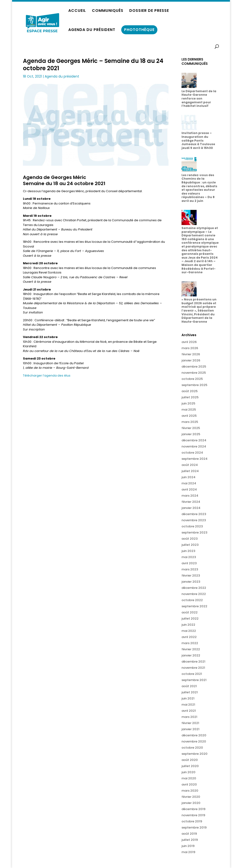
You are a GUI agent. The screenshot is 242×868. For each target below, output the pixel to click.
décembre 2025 (194, 367)
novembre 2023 (194, 520)
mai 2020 (189, 778)
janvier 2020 (191, 803)
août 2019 (189, 834)
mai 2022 (189, 631)
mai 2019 (188, 852)
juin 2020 (188, 772)
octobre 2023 (192, 526)
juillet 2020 (190, 766)
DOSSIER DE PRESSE (149, 11)
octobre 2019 (192, 821)
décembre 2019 (193, 809)
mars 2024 (190, 496)
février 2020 (191, 797)
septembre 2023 (194, 532)
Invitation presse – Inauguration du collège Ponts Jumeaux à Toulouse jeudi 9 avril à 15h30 (198, 140)
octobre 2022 (192, 600)
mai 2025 (189, 410)
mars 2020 (190, 791)
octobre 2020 (192, 748)
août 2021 (189, 686)
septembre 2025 (194, 385)
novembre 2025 (194, 373)
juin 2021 (188, 698)
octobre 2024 (192, 453)
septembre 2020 (194, 754)
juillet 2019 (190, 840)
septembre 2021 (194, 680)
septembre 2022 (194, 606)
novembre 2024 (194, 446)
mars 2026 (190, 348)
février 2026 (191, 354)
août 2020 (190, 760)
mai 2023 (189, 557)
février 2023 (191, 575)
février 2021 (190, 723)
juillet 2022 (190, 618)
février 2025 (191, 428)
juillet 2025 (190, 397)
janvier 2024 (191, 508)
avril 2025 (189, 416)
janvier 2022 (191, 655)
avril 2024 (189, 489)
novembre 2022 (194, 594)
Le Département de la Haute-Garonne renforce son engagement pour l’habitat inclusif (199, 98)
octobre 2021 (192, 674)
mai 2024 (189, 483)
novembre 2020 (194, 741)
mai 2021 (188, 705)
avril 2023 (189, 563)
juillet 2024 (190, 471)
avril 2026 (189, 342)
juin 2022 (188, 625)
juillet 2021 (190, 692)
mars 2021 (189, 717)
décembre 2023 (194, 514)
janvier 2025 (191, 434)
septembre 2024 (194, 459)
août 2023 (190, 539)
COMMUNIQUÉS (108, 11)
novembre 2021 (193, 668)
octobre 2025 (192, 379)
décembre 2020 (194, 735)
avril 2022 (189, 637)
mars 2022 (190, 643)
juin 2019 (188, 846)
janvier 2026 (191, 360)
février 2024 (191, 502)
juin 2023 (188, 551)
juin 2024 (188, 477)
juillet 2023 (190, 545)
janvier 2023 (191, 582)
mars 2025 (190, 422)
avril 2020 (189, 784)
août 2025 (190, 391)
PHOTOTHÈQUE (139, 30)
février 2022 (191, 649)
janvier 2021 (190, 729)
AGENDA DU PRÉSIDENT (92, 30)
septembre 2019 (194, 827)
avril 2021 (189, 711)
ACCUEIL (77, 11)
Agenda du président (62, 76)
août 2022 (190, 612)
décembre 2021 (193, 662)
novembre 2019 (193, 815)
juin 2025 (188, 403)
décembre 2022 (194, 588)
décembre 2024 (194, 440)
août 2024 (190, 465)
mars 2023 (190, 569)
